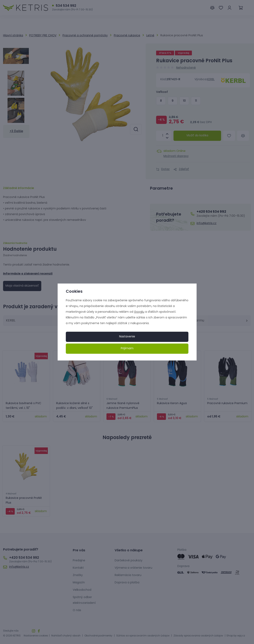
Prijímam (127, 349)
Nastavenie (127, 337)
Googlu (139, 312)
